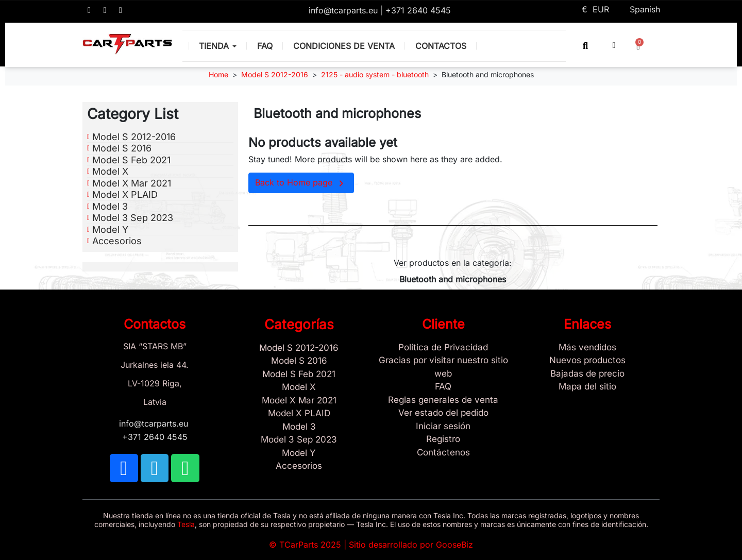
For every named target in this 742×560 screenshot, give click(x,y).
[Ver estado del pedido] (443, 413)
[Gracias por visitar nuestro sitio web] (443, 367)
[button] (586, 46)
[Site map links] (587, 387)
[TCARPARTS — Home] (127, 44)
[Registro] (443, 439)
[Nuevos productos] (587, 361)
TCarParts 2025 (310, 545)
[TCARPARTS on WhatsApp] (121, 10)
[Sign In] (443, 427)
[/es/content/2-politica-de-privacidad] (443, 348)
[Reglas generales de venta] (443, 400)
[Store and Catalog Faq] (443, 387)
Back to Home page (301, 183)
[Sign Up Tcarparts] (443, 453)
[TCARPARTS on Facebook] (89, 10)
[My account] (614, 45)
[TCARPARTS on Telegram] (105, 10)
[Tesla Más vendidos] (587, 348)
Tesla (186, 524)
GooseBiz (454, 545)
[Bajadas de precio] (587, 374)
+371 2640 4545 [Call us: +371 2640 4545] (418, 10)
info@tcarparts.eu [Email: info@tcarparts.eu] (344, 10)
